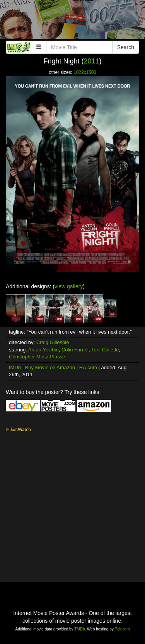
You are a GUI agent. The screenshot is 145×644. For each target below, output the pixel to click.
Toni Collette (105, 350)
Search (126, 47)
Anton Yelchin (43, 350)
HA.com (88, 367)
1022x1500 (85, 72)
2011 (91, 61)
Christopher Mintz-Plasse (37, 357)
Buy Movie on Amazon (50, 367)
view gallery (69, 286)
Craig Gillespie (53, 342)
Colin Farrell (75, 350)
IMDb (15, 367)
